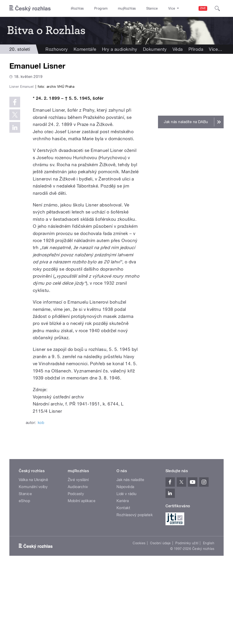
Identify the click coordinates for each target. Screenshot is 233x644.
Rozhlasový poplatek (135, 592)
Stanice (152, 8)
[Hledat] (217, 8)
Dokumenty (155, 49)
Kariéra (123, 578)
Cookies (139, 620)
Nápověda (125, 564)
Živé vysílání (78, 557)
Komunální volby (33, 564)
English (209, 620)
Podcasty (76, 571)
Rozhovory (57, 49)
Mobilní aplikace (82, 578)
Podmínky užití (187, 620)
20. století (20, 49)
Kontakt (123, 585)
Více (216, 49)
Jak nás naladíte (130, 557)
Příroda (196, 49)
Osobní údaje (160, 620)
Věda (178, 49)
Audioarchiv (78, 564)
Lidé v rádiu (127, 571)
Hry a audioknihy (120, 49)
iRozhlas (77, 8)
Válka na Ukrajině (33, 557)
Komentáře (85, 49)
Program (101, 8)
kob (41, 500)
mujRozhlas (127, 8)
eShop (24, 578)
